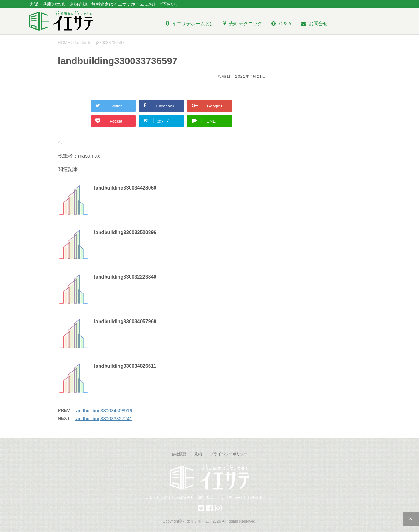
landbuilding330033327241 (104, 418)
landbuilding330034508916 (104, 411)
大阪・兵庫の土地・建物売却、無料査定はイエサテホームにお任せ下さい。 (209, 498)
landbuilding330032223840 (125, 277)
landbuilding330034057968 (125, 321)
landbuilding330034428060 (125, 188)
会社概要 (179, 454)
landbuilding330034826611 (125, 366)
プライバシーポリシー (229, 454)
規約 (198, 454)
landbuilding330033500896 (125, 232)
